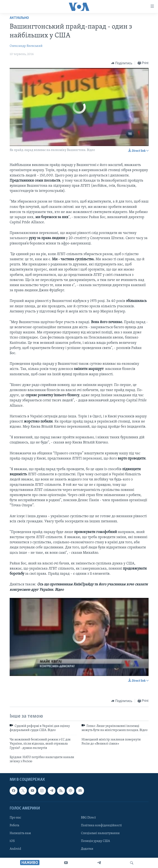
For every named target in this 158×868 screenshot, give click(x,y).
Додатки (87, 849)
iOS (12, 841)
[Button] (122, 63)
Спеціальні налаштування (100, 833)
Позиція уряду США (95, 841)
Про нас (15, 818)
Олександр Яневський (26, 46)
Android (15, 849)
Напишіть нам (20, 833)
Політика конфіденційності (101, 825)
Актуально (19, 18)
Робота (14, 825)
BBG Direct (88, 818)
